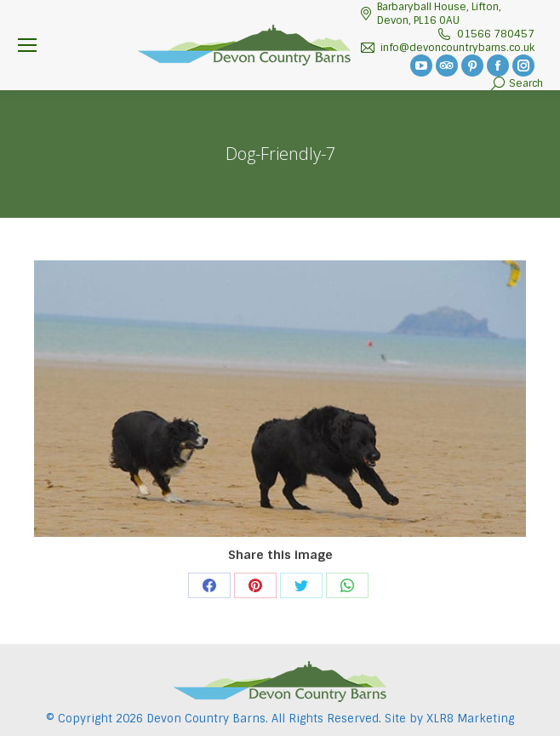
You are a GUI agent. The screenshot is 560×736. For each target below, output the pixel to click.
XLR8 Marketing (470, 719)
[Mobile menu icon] (27, 45)
